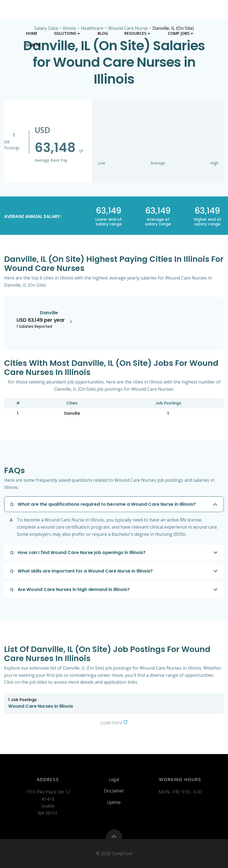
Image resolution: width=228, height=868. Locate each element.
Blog (103, 33)
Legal (114, 779)
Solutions (68, 33)
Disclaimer (114, 791)
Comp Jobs (181, 33)
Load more (114, 723)
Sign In (33, 45)
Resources (138, 33)
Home (32, 33)
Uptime (114, 802)
